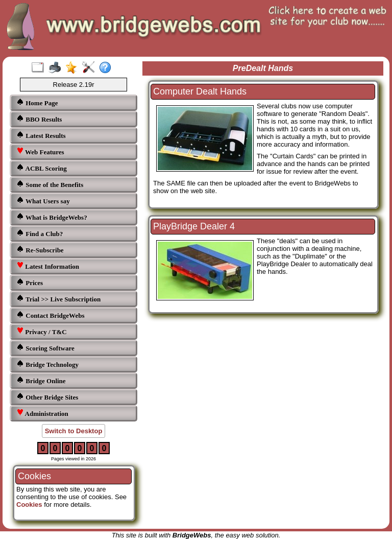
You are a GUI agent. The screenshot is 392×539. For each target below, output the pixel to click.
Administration (42, 413)
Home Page (37, 102)
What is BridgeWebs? (52, 217)
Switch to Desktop (74, 431)
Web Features (40, 151)
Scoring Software (45, 348)
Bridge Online (41, 380)
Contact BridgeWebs (50, 315)
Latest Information (48, 266)
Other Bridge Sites (47, 397)
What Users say (43, 201)
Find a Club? (40, 233)
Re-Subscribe (40, 250)
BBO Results (39, 119)
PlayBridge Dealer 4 (194, 226)
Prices (30, 282)
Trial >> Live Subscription (58, 299)
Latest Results (41, 135)
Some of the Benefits (50, 184)
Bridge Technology (47, 364)
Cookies (29, 505)
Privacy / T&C (42, 331)
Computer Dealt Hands (200, 91)
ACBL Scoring (42, 168)
